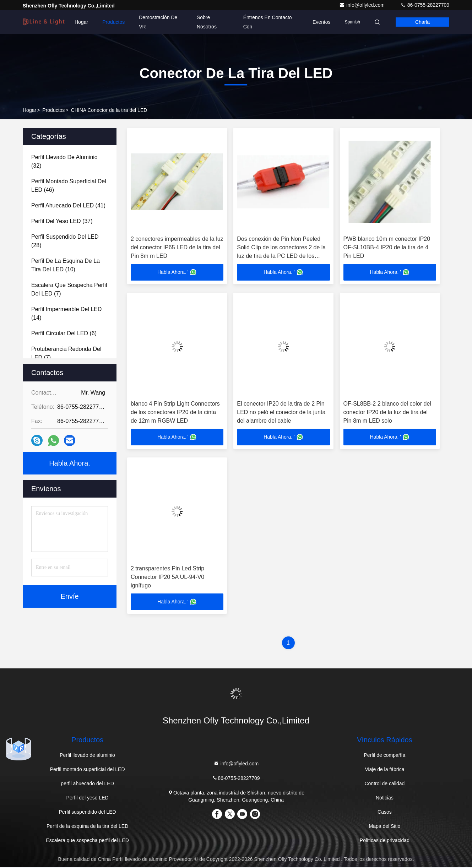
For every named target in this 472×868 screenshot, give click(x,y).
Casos (385, 813)
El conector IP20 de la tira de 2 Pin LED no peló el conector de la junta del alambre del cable (281, 413)
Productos (113, 22)
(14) (66, 313)
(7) (69, 289)
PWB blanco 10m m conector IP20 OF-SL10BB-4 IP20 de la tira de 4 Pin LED (387, 247)
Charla (422, 22)
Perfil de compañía (385, 756)
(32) (64, 161)
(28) (65, 241)
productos (53, 110)
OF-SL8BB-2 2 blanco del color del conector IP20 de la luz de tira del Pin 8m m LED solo (387, 413)
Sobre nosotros (207, 22)
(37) (62, 221)
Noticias (385, 799)
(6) (64, 333)
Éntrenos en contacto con (268, 22)
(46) (69, 186)
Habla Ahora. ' (177, 272)
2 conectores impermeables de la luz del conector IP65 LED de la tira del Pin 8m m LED (177, 247)
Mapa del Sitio (385, 827)
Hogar (81, 22)
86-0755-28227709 (425, 5)
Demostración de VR (158, 22)
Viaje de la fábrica (384, 770)
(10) (66, 265)
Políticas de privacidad (385, 841)
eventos (322, 22)
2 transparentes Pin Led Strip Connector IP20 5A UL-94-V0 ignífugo (167, 578)
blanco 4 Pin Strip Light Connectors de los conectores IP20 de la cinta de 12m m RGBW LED (175, 413)
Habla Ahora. (70, 463)
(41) (68, 205)
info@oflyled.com (362, 5)
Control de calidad (384, 785)
